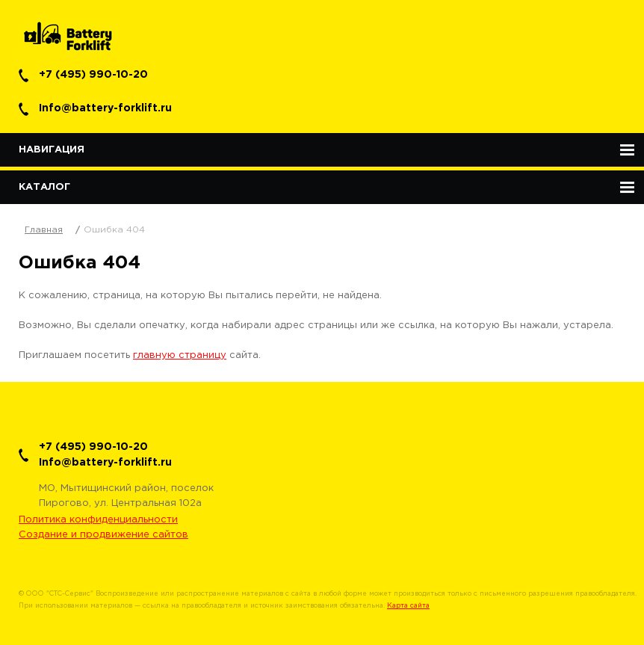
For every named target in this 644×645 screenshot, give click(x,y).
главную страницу (180, 355)
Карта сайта (408, 605)
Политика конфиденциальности (98, 520)
